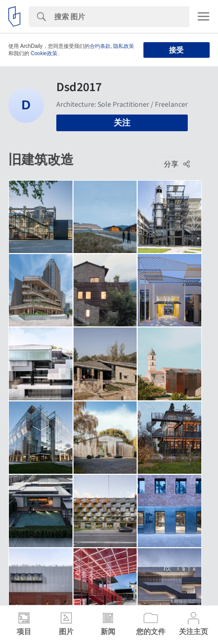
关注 (122, 123)
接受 (176, 50)
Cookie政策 (44, 53)
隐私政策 (124, 46)
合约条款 (100, 46)
